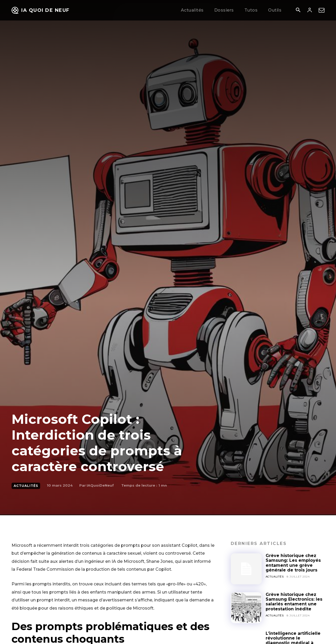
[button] (298, 11)
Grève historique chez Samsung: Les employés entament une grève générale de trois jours (293, 563)
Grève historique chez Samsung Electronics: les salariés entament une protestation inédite (294, 602)
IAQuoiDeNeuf (100, 485)
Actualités (26, 486)
